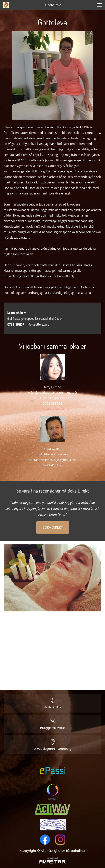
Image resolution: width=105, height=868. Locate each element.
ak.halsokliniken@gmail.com (53, 398)
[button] (7, 578)
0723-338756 (52, 403)
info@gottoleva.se (38, 324)
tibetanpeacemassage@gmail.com (52, 460)
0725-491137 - (17, 324)
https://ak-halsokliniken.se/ (53, 409)
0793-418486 (52, 465)
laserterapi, (42, 318)
